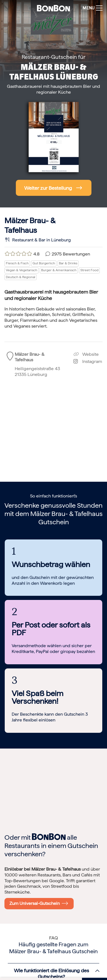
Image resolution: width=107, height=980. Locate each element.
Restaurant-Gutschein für (54, 57)
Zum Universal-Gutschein (39, 903)
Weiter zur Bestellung (48, 188)
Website (86, 354)
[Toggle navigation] (91, 8)
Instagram (88, 361)
